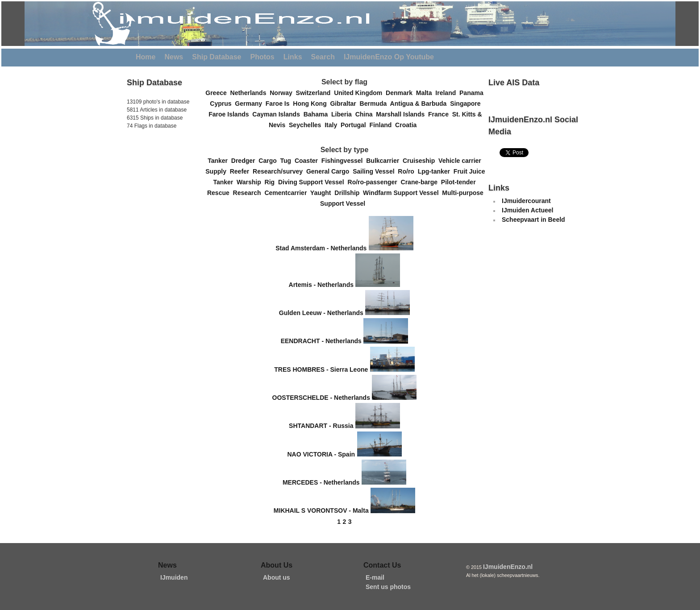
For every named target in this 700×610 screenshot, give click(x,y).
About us (277, 577)
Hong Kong (311, 104)
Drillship (349, 193)
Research (249, 193)
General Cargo (329, 171)
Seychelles (307, 125)
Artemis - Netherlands (321, 285)
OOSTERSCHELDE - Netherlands (321, 398)
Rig (271, 182)
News (174, 57)
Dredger (245, 161)
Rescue (220, 193)
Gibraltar (345, 104)
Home (146, 57)
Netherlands (250, 93)
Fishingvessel (344, 161)
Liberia (343, 114)
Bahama (317, 114)
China (366, 114)
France (440, 114)
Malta (426, 93)
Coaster (308, 161)
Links (293, 57)
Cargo (269, 161)
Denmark (401, 93)
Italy (333, 125)
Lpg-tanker (436, 171)
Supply (217, 171)
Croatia (408, 125)
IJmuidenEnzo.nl (508, 567)
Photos (262, 57)
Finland (383, 125)
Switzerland (315, 93)
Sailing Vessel (375, 171)
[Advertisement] (154, 191)
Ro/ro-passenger (374, 182)
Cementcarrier (287, 193)
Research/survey (279, 171)
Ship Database (217, 57)
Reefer (241, 171)
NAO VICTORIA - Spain (321, 454)
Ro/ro (408, 171)
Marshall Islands (402, 114)
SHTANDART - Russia (321, 426)
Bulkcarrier (384, 161)
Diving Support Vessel (313, 182)
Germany (250, 104)
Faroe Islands (230, 114)
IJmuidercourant (526, 201)
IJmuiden (174, 577)
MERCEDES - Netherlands (321, 482)
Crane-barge (421, 182)
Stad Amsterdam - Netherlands (321, 248)
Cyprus (222, 104)
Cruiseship (421, 161)
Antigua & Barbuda (420, 104)
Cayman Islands (278, 114)
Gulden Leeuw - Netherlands (321, 313)
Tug (287, 161)
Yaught (322, 193)
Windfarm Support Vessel (402, 193)
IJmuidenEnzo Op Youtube (389, 57)
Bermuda (375, 104)
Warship (251, 182)
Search (323, 57)
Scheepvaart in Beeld (533, 220)
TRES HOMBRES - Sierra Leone (321, 369)
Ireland (447, 93)
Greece (218, 93)
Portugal (355, 125)
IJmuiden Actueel (527, 210)
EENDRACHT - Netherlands (321, 341)
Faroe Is (279, 104)
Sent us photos (388, 587)
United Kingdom (360, 93)
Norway (283, 93)
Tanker (219, 161)
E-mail (375, 577)
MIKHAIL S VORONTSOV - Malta (321, 511)
